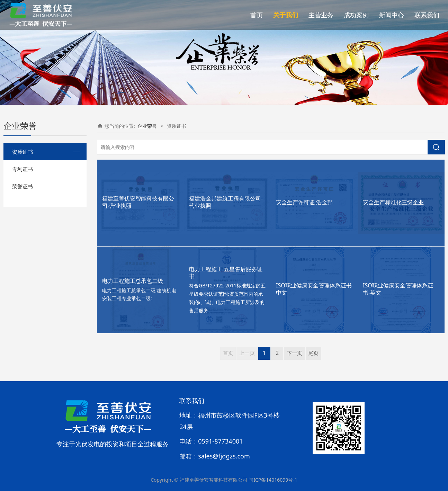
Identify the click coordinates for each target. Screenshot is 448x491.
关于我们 (286, 15)
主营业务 (321, 15)
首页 (257, 15)
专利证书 (23, 169)
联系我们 (427, 15)
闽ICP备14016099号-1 (273, 480)
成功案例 (356, 15)
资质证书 (23, 152)
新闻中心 (392, 15)
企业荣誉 (147, 126)
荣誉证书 (23, 186)
